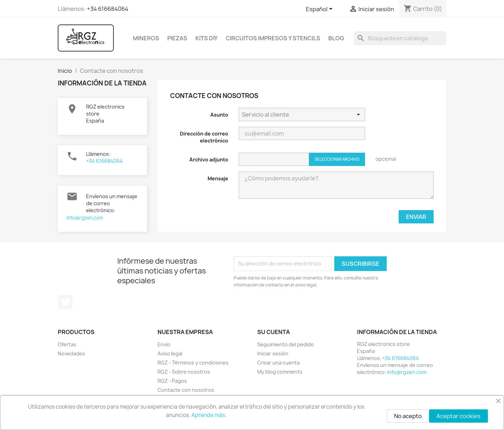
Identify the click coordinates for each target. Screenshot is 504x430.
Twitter (65, 302)
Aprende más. (209, 415)
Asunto (219, 115)
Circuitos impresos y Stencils (273, 38)
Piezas (177, 38)
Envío (164, 344)
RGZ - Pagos (172, 381)
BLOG (336, 38)
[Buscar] (400, 38)
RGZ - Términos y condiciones (193, 363)
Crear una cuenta (278, 363)
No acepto (408, 416)
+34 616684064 (108, 9)
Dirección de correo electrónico (204, 137)
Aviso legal (170, 353)
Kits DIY (206, 38)
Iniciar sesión (273, 353)
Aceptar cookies (458, 416)
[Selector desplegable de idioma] (320, 9)
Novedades (71, 353)
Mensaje (218, 178)
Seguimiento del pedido (286, 344)
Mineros (146, 38)
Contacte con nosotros (186, 390)
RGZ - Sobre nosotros (184, 372)
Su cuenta (274, 332)
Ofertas (67, 344)
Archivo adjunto (209, 159)
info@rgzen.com (85, 218)
